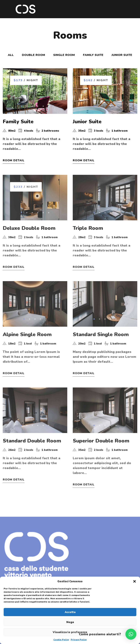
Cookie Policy (61, 640)
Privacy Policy (79, 640)
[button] (135, 581)
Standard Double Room (32, 434)
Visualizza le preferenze (70, 632)
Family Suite (18, 122)
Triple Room (88, 229)
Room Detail (14, 161)
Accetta (70, 612)
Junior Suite (87, 122)
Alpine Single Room (27, 331)
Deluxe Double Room (29, 229)
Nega (70, 622)
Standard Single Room (101, 331)
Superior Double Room (101, 434)
